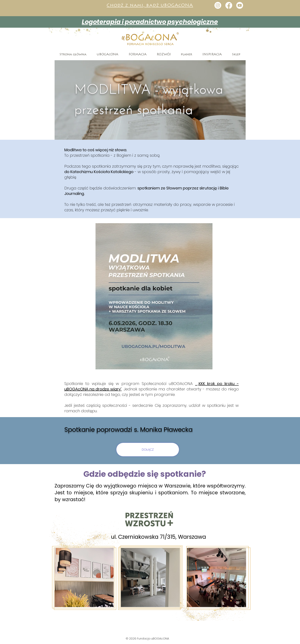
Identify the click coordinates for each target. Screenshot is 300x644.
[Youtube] (240, 5)
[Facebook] (229, 5)
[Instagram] (218, 5)
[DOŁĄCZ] (148, 450)
